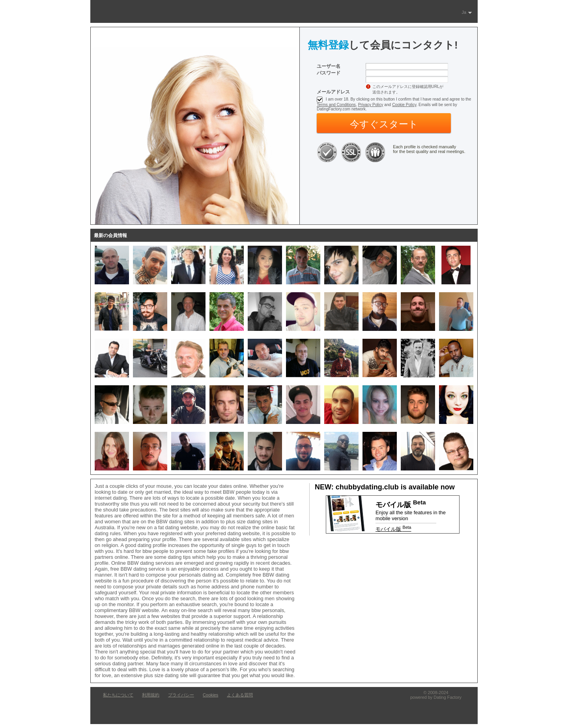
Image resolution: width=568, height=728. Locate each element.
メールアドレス (333, 92)
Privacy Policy (371, 105)
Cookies (210, 695)
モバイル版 (393, 529)
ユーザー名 (329, 66)
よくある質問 (240, 695)
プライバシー (181, 695)
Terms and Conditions (336, 105)
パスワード (329, 73)
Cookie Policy (404, 105)
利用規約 (151, 695)
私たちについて (118, 695)
